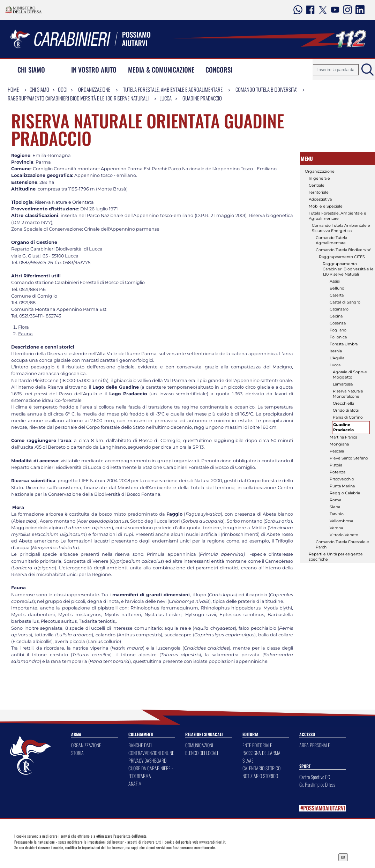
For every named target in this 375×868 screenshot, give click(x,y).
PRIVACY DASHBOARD (147, 760)
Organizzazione (94, 89)
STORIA (77, 753)
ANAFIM (135, 783)
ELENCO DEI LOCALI (202, 753)
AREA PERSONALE (315, 745)
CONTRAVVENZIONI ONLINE (151, 753)
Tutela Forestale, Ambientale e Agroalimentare (173, 89)
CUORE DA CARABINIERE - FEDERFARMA (151, 772)
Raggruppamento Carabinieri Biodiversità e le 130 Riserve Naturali (78, 98)
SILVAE (248, 760)
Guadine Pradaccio (202, 98)
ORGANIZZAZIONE (86, 745)
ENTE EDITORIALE (257, 745)
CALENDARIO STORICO (261, 768)
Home (13, 89)
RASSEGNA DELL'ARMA (261, 753)
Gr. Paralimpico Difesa (317, 784)
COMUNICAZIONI (199, 745)
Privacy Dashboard (55, 856)
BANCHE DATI (140, 745)
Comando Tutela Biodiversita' (266, 89)
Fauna (25, 334)
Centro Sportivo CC (315, 777)
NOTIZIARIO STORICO (260, 776)
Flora (24, 327)
